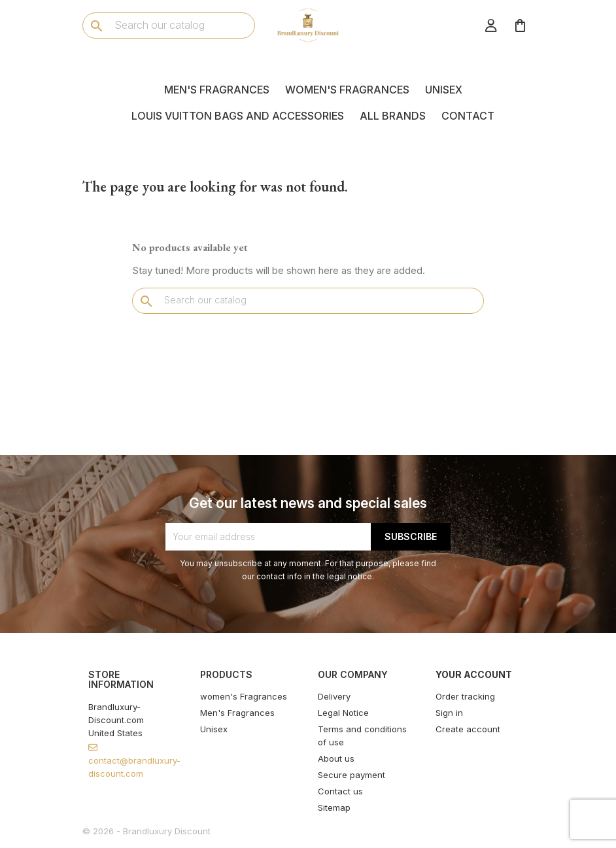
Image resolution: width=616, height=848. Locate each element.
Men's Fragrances (217, 90)
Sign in (449, 713)
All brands (393, 116)
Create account (468, 729)
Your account (474, 674)
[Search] (169, 25)
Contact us (340, 791)
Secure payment (351, 775)
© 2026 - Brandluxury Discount (146, 831)
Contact (468, 116)
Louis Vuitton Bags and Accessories (238, 116)
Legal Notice (343, 713)
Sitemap (334, 807)
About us (336, 758)
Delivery (334, 696)
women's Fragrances (347, 90)
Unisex (444, 90)
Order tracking (465, 696)
